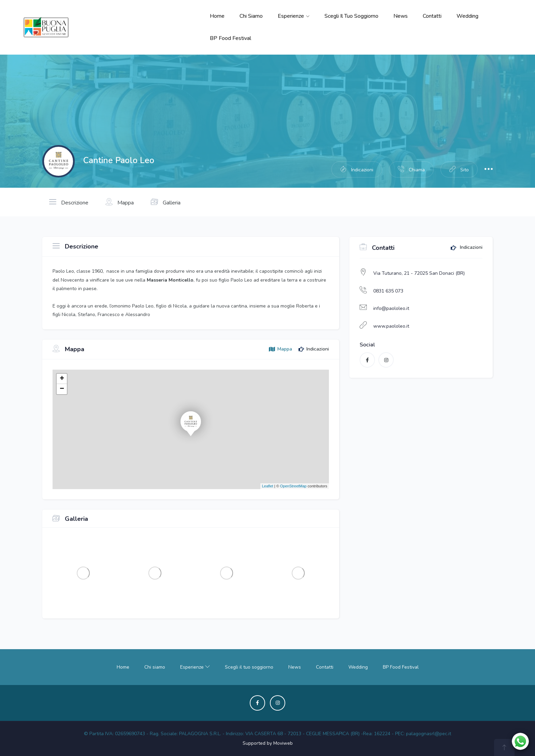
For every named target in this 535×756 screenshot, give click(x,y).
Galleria (166, 202)
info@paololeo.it (391, 308)
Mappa (120, 202)
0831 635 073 (388, 291)
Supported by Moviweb (268, 743)
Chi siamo (251, 16)
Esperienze (294, 16)
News (401, 16)
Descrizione (69, 202)
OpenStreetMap (293, 486)
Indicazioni (467, 248)
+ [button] (62, 379)
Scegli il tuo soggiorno (351, 16)
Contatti (432, 16)
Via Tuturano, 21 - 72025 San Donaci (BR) (419, 273)
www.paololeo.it (391, 326)
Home (217, 16)
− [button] (62, 389)
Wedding (467, 16)
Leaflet (268, 486)
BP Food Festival (230, 38)
